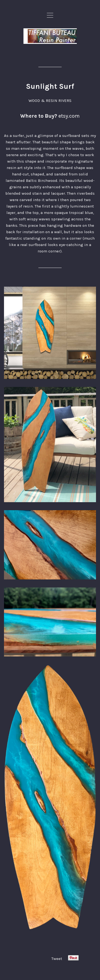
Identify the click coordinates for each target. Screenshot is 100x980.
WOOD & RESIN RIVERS (50, 101)
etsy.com (69, 116)
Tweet (57, 959)
